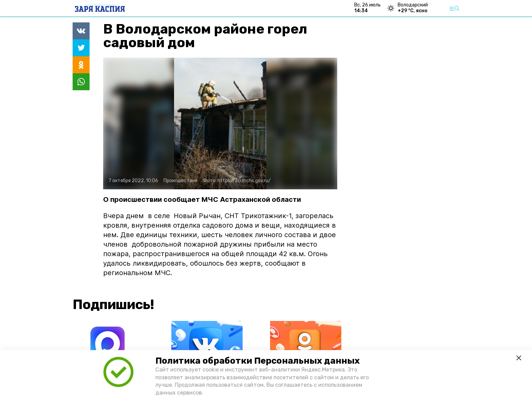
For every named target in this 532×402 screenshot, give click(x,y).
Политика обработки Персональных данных (258, 361)
